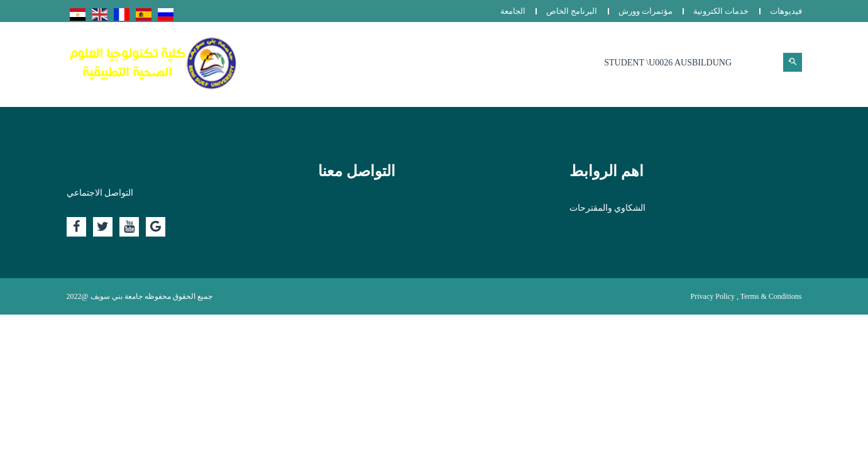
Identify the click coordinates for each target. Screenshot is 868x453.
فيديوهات (786, 11)
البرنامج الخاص (572, 11)
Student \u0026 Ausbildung (668, 63)
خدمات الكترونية (721, 11)
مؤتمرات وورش (646, 11)
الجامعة (513, 11)
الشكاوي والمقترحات (608, 208)
